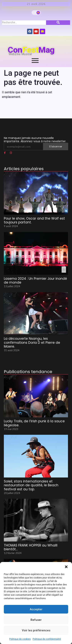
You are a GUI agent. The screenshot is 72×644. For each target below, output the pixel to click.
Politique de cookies (20, 639)
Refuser (36, 620)
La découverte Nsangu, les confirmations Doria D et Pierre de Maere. (32, 343)
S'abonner (56, 146)
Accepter (36, 609)
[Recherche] (24, 23)
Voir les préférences (36, 630)
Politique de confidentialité (47, 639)
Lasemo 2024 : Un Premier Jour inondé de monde (35, 281)
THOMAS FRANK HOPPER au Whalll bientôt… (31, 547)
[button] (66, 567)
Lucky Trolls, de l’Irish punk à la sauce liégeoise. (34, 423)
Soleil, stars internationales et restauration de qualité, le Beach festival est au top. (31, 485)
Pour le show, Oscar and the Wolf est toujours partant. (34, 220)
